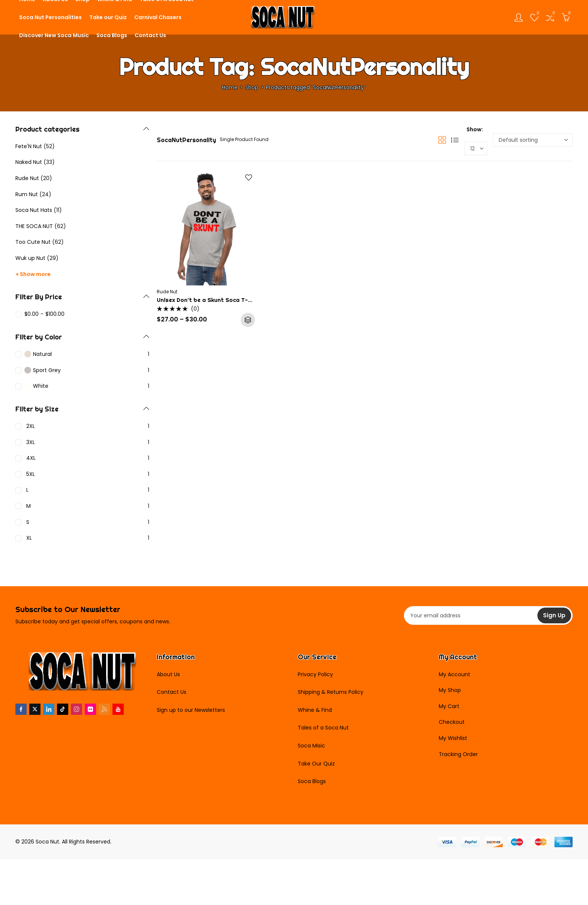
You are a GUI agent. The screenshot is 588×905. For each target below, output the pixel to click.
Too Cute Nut (33, 242)
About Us (168, 674)
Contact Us (172, 692)
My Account (454, 674)
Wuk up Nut (30, 258)
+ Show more (33, 274)
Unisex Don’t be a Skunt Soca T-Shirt (209, 300)
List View (455, 140)
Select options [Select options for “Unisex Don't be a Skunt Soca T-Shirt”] (248, 320)
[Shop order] (533, 140)
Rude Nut (167, 292)
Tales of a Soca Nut (323, 728)
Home (230, 87)
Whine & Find (315, 710)
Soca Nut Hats (34, 210)
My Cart (449, 706)
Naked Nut (29, 162)
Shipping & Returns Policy (331, 692)
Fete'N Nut (29, 146)
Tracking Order (458, 754)
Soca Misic (311, 746)
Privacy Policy (315, 674)
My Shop (450, 690)
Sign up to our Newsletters (191, 710)
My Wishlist (453, 738)
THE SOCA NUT (34, 226)
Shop (252, 87)
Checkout (452, 722)
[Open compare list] (550, 17)
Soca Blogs (312, 781)
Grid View (442, 140)
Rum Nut (27, 194)
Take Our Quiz (316, 764)
